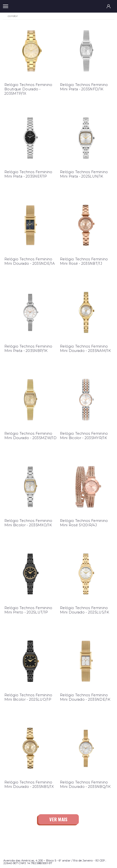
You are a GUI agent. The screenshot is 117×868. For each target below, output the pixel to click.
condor (13, 16)
